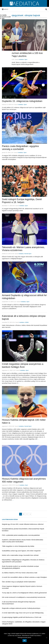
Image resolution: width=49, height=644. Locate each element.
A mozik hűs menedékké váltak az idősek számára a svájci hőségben (24, 577)
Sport (26, 59)
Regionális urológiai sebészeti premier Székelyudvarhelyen (21, 608)
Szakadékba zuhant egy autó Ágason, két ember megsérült (21, 551)
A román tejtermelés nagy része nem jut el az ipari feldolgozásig (23, 613)
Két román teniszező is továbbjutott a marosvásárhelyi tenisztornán (24, 597)
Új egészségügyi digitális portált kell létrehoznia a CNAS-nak (22, 617)
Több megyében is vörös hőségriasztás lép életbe (18, 546)
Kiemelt (26, 254)
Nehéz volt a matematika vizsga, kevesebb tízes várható (20, 555)
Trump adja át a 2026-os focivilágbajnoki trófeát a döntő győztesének (24, 593)
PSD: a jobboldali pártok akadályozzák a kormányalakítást (21, 535)
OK (25, 641)
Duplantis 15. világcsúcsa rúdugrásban (22, 101)
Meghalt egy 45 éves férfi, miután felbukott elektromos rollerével (23, 524)
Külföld (27, 322)
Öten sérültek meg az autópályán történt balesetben (19, 582)
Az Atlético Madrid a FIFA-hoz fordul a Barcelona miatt (20, 573)
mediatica (21, 59)
